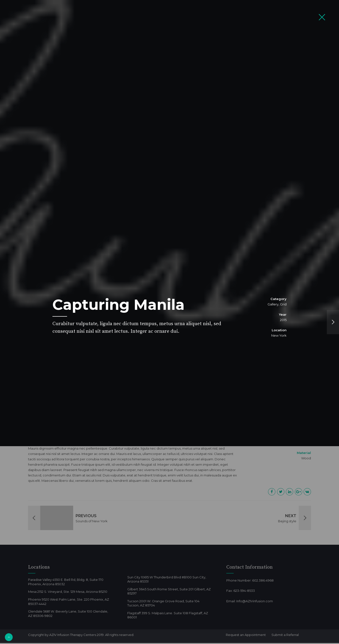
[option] (169, 322)
